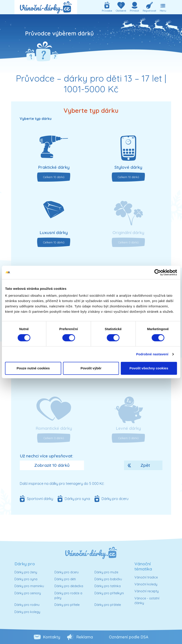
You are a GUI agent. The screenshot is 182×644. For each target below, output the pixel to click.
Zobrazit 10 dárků (52, 465)
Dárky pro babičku (108, 579)
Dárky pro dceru (115, 499)
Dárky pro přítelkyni (109, 593)
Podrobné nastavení (152, 354)
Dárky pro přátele (108, 605)
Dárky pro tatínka (108, 586)
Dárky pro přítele (67, 605)
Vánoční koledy (146, 584)
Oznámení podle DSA (129, 637)
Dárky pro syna (77, 499)
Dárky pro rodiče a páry (68, 596)
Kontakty (52, 637)
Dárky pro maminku (29, 586)
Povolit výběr (91, 368)
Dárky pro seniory (28, 593)
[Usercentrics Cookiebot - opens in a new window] (157, 272)
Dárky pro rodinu (27, 605)
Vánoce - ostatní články (147, 601)
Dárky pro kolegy (27, 612)
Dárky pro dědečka (69, 586)
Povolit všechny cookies (149, 368)
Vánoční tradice (146, 577)
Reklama (85, 637)
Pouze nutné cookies (33, 368)
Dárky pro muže (106, 572)
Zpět (145, 465)
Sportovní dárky (40, 499)
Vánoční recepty (147, 591)
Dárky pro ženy (26, 572)
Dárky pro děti (65, 579)
